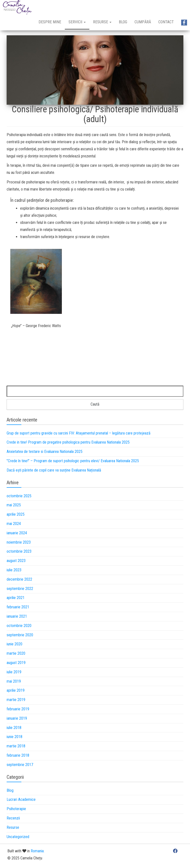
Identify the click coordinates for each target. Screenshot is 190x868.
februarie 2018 (18, 755)
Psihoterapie (16, 809)
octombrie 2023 (19, 551)
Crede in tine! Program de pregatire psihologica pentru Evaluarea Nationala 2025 (68, 442)
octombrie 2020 (19, 626)
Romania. (38, 851)
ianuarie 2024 (17, 533)
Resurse (102, 22)
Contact (166, 22)
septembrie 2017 (20, 765)
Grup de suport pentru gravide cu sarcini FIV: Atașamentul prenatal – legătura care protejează (79, 433)
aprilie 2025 (16, 514)
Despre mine (50, 22)
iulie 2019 (14, 672)
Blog (123, 22)
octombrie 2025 (19, 496)
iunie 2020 (14, 644)
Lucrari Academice (21, 799)
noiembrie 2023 (19, 542)
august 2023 (16, 561)
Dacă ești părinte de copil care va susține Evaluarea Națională (54, 470)
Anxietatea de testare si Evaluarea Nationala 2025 (45, 452)
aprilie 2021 (16, 598)
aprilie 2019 (16, 690)
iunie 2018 (14, 737)
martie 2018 (16, 746)
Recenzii (13, 818)
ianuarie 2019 (17, 718)
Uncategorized (18, 837)
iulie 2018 (14, 728)
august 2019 (16, 663)
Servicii (77, 22)
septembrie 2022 (20, 589)
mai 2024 (14, 524)
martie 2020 (16, 653)
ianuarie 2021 (17, 616)
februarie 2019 (18, 709)
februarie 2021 (18, 607)
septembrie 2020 (20, 635)
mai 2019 (14, 681)
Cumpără (143, 22)
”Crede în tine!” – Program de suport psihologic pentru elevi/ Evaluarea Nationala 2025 (73, 461)
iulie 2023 (14, 570)
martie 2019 (16, 700)
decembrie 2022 (19, 579)
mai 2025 (14, 505)
